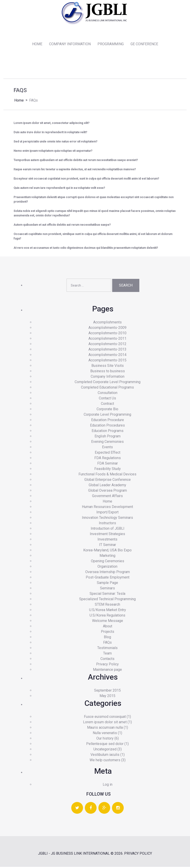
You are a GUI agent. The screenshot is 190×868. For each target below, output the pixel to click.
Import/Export (107, 513)
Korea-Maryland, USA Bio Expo (107, 551)
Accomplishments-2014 (107, 356)
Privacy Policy (107, 665)
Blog (107, 638)
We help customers (105, 761)
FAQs (107, 643)
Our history (105, 739)
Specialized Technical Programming (107, 600)
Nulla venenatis (105, 734)
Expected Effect (108, 453)
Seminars (107, 589)
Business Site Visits (108, 366)
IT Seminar (108, 546)
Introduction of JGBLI (108, 529)
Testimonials (107, 649)
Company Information (108, 377)
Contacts (107, 660)
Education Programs (108, 432)
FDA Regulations (108, 459)
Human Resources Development (107, 508)
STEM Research (107, 605)
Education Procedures (107, 426)
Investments (107, 540)
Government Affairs (107, 497)
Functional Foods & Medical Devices (107, 475)
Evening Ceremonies (107, 442)
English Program (108, 437)
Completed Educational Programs (107, 388)
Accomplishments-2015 (107, 361)
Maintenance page (107, 670)
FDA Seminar (108, 464)
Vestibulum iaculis (105, 756)
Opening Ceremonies (108, 562)
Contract (107, 404)
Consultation (108, 394)
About (108, 627)
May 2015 (107, 697)
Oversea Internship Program (108, 573)
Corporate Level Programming (107, 415)
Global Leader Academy (107, 486)
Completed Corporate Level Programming (108, 383)
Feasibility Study (108, 470)
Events (107, 448)
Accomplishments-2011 (107, 339)
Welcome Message (108, 622)
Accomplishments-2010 (107, 334)
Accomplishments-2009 (107, 328)
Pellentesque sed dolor (105, 745)
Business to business (108, 372)
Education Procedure (108, 421)
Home (19, 101)
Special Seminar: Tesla (107, 594)
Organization (107, 567)
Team (107, 654)
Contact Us (107, 399)
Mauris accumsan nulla (105, 729)
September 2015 (107, 691)
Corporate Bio (107, 410)
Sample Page (107, 584)
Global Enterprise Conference (108, 480)
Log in (108, 786)
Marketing (107, 556)
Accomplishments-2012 (107, 345)
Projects (108, 632)
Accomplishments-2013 (107, 350)
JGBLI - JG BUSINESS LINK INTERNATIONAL (74, 855)
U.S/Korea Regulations (107, 616)
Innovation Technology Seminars (107, 518)
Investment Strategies (107, 535)
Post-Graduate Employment (108, 578)
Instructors (107, 524)
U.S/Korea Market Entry (108, 611)
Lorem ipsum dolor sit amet (105, 723)
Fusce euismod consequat (105, 718)
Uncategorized (105, 750)
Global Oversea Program (108, 491)
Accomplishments (107, 323)
